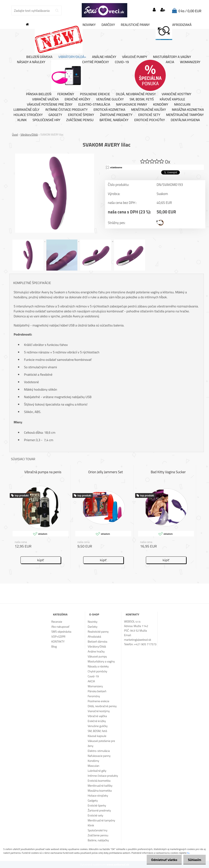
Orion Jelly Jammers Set (106, 472)
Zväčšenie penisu (80, 120)
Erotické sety (149, 115)
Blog (54, 646)
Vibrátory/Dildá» (72, 57)
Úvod (15, 135)
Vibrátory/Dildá (29, 135)
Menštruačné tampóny (185, 115)
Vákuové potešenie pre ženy (50, 105)
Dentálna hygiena (185, 120)
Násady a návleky (31, 62)
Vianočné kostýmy (176, 94)
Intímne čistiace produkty (66, 110)
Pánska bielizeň (39, 94)
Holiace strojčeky (28, 115)
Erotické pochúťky (150, 120)
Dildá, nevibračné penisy (136, 94)
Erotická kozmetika (109, 110)
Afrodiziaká (174, 31)
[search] (57, 11)
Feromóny (66, 94)
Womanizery (190, 62)
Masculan (182, 105)
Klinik (22, 120)
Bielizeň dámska (39, 57)
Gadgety (55, 115)
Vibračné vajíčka (45, 99)
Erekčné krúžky (77, 99)
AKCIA (154, 75)
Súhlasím (194, 860)
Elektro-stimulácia (94, 105)
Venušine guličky (110, 99)
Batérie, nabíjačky (114, 120)
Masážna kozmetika (188, 110)
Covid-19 (122, 62)
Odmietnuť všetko (162, 860)
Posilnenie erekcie (95, 94)
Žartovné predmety (116, 115)
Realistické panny (135, 25)
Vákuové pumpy (135, 57)
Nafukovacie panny (132, 105)
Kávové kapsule (172, 99)
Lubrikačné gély (26, 110)
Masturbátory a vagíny (172, 57)
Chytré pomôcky (80, 75)
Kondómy (161, 105)
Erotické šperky (81, 115)
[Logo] (104, 10)
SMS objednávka (61, 631)
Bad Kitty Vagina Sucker (168, 472)
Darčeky (108, 25)
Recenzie (57, 622)
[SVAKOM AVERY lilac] (55, 155)
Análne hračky (104, 57)
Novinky (65, 38)
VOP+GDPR (58, 636)
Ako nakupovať (60, 627)
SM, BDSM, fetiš (142, 99)
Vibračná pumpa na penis (43, 472)
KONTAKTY (58, 641)
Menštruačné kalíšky (149, 110)
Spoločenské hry (46, 120)
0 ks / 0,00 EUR (190, 11)
